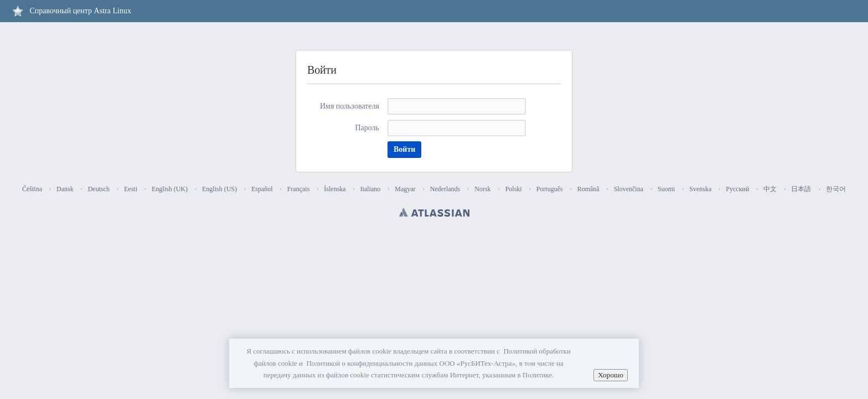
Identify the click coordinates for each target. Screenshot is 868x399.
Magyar (405, 189)
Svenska (700, 189)
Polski (514, 189)
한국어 (836, 189)
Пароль (367, 128)
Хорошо (611, 375)
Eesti (131, 189)
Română (588, 189)
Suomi (666, 189)
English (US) (219, 189)
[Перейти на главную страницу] (71, 11)
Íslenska (335, 189)
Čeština (32, 189)
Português (550, 189)
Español (262, 189)
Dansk (65, 189)
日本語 (801, 189)
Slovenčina (629, 189)
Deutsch (99, 189)
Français (299, 189)
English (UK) (170, 189)
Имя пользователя (350, 106)
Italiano (371, 189)
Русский (737, 189)
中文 (770, 189)
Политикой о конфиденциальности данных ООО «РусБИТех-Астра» (411, 363)
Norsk (482, 189)
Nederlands (445, 189)
